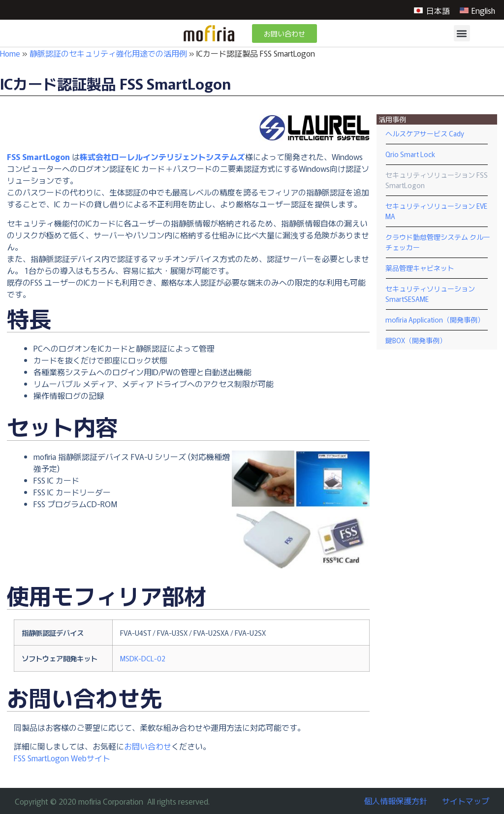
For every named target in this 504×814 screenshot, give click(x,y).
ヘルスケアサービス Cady (425, 133)
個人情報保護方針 (396, 801)
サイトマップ (466, 801)
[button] (462, 33)
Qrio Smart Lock (410, 154)
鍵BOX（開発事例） (416, 340)
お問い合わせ (148, 746)
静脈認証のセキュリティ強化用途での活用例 (108, 53)
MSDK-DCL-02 (143, 658)
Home (10, 53)
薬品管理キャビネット (420, 268)
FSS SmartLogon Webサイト (62, 758)
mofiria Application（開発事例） (435, 320)
